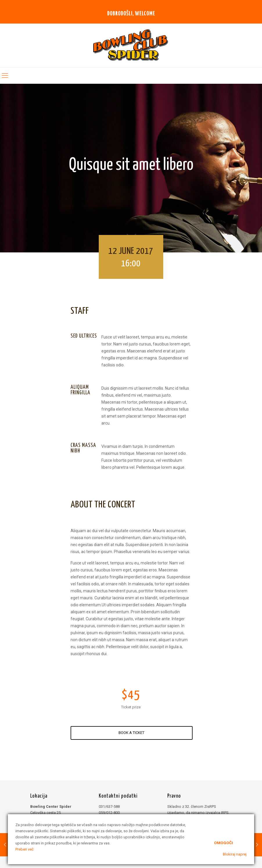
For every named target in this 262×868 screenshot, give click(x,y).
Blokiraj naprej (235, 854)
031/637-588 (109, 806)
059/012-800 (109, 813)
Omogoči (224, 843)
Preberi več (25, 849)
